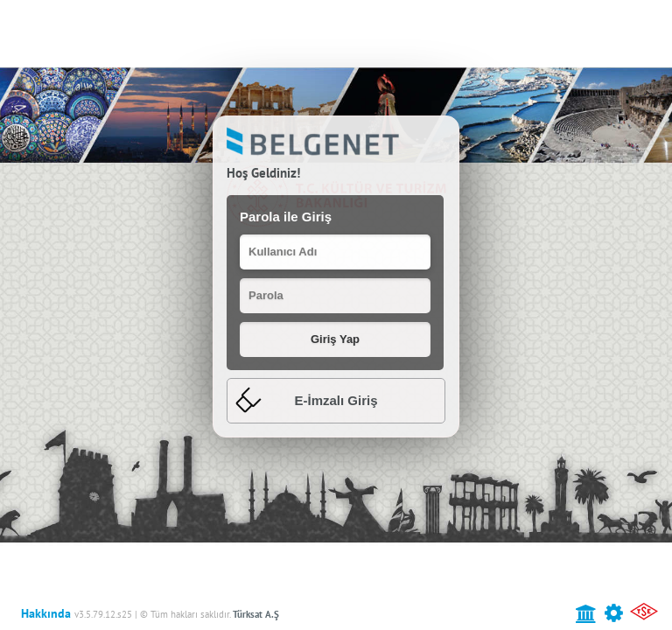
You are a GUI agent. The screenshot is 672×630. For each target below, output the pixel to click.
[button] (335, 339)
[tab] (336, 401)
